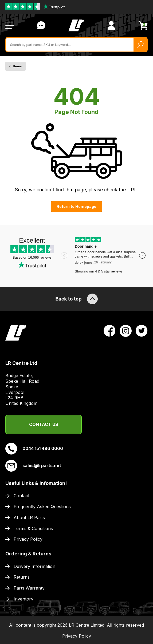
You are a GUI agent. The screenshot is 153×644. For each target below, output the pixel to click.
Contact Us (44, 424)
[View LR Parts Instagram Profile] (126, 330)
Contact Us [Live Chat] (41, 25)
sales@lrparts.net (33, 466)
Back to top (76, 299)
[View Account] (111, 25)
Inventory (23, 599)
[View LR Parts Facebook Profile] (110, 330)
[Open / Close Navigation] (10, 25)
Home (17, 66)
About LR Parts (29, 517)
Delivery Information (34, 566)
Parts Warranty (29, 588)
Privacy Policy (28, 539)
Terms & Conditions (33, 528)
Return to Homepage (76, 206)
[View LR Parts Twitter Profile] (142, 330)
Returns (22, 577)
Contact (21, 496)
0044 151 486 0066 (34, 449)
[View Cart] (143, 25)
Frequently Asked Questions (42, 507)
